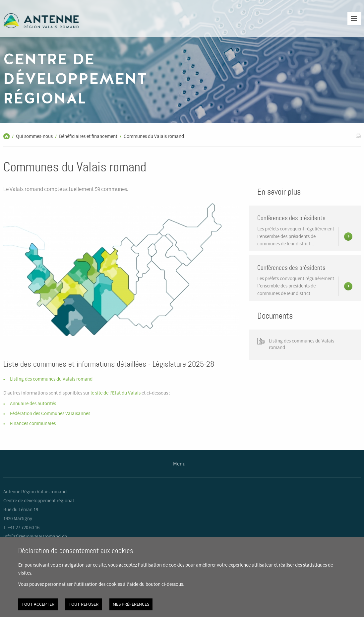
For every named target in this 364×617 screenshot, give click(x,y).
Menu (179, 464)
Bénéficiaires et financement (88, 137)
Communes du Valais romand (154, 137)
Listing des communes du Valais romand (51, 379)
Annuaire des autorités (33, 404)
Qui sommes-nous (34, 137)
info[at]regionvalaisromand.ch (35, 537)
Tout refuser (84, 604)
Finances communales (33, 424)
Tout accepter (38, 604)
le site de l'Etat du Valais (116, 393)
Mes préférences (131, 604)
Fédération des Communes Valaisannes (50, 414)
